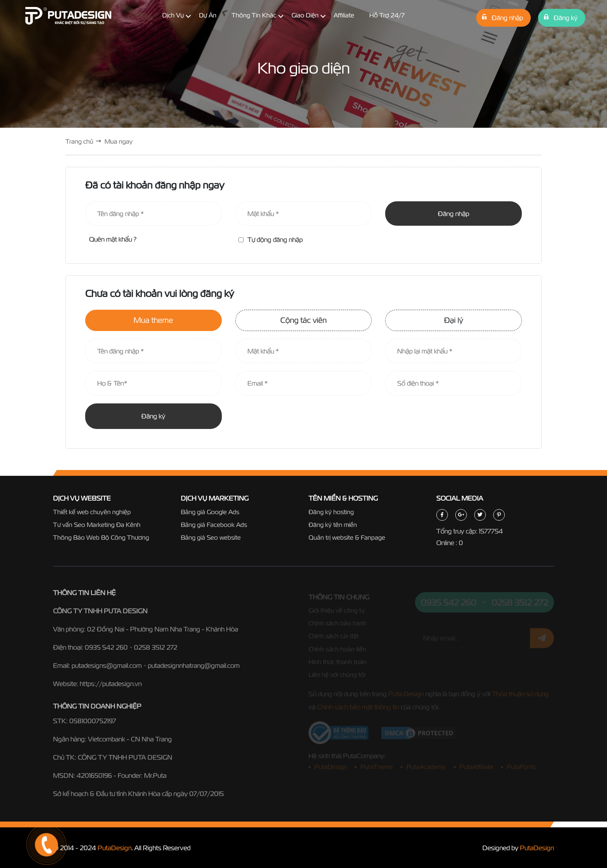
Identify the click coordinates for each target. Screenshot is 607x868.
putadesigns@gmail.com (107, 668)
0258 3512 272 (156, 649)
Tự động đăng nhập (271, 239)
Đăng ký (153, 416)
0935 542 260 (106, 649)
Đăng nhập (454, 214)
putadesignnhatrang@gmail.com (194, 668)
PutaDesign (115, 848)
